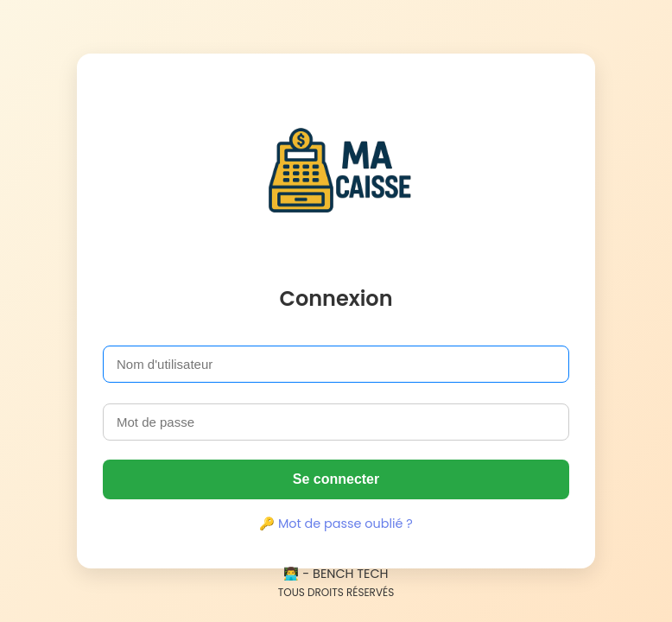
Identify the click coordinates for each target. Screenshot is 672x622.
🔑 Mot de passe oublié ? (336, 524)
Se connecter (336, 479)
